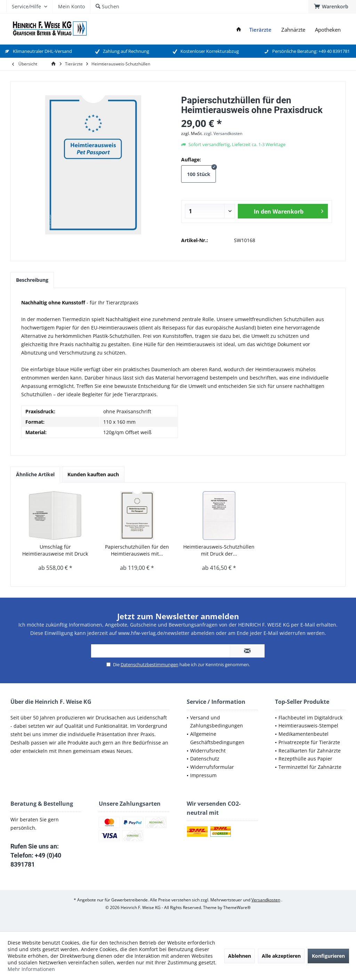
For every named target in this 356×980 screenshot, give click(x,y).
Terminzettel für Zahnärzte (310, 767)
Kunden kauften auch (93, 474)
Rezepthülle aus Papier (305, 759)
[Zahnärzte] (293, 30)
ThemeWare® (237, 907)
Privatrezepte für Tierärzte (309, 742)
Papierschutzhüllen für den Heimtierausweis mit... (137, 550)
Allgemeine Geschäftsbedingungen (217, 738)
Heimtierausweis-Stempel (308, 726)
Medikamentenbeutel (304, 734)
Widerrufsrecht (208, 751)
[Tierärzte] (260, 30)
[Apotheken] (328, 30)
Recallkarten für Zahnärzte (310, 751)
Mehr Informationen (31, 969)
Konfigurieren (328, 956)
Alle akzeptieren (281, 956)
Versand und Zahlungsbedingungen (217, 722)
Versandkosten (266, 900)
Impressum (203, 775)
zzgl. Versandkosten (223, 133)
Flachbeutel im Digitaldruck (310, 718)
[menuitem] (332, 7)
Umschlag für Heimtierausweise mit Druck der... (55, 550)
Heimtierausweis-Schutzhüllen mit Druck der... (219, 550)
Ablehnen (240, 956)
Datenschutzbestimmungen (149, 664)
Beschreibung (32, 280)
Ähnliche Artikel (35, 474)
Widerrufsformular (212, 767)
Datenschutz (205, 759)
